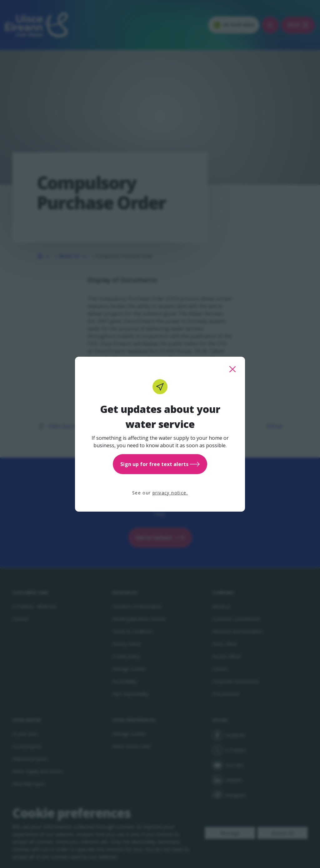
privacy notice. (170, 493)
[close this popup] (232, 369)
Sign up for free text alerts (160, 464)
